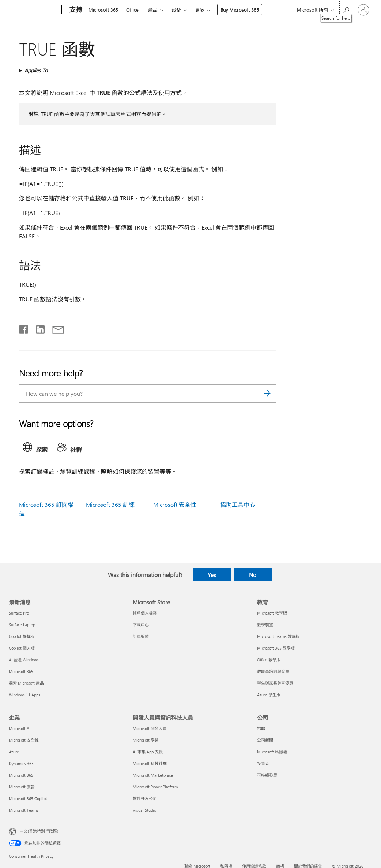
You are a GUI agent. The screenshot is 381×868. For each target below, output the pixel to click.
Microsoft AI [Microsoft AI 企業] (20, 728)
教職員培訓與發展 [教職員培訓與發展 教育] (273, 671)
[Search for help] (346, 9)
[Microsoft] (34, 10)
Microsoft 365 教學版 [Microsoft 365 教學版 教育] (276, 648)
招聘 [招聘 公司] (261, 728)
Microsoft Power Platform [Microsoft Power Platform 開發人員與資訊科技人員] (155, 787)
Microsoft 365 (103, 10)
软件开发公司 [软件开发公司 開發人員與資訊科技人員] (145, 798)
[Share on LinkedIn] (37, 328)
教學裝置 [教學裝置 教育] (265, 625)
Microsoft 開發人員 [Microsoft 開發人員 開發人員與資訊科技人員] (150, 728)
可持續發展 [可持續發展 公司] (267, 775)
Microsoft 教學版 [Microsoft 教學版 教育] (272, 613)
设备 (176, 10)
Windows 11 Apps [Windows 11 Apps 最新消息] (24, 695)
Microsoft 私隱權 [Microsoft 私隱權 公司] (272, 752)
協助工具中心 (238, 504)
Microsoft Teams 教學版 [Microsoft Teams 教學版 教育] (278, 636)
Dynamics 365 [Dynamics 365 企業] (21, 763)
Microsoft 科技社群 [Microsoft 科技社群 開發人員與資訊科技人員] (150, 763)
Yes (212, 575)
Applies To (36, 70)
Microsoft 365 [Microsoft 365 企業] (21, 775)
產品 (153, 10)
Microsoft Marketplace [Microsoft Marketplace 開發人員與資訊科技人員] (153, 775)
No (253, 575)
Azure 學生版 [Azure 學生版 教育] (269, 695)
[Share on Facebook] (24, 328)
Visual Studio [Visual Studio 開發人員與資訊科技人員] (144, 810)
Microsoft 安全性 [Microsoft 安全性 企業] (24, 740)
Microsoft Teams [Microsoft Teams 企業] (24, 810)
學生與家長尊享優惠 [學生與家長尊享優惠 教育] (275, 683)
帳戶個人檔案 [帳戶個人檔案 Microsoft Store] (145, 613)
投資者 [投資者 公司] (263, 763)
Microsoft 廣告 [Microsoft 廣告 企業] (22, 787)
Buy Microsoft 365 (240, 10)
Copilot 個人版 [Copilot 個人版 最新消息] (22, 648)
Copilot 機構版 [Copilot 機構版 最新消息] (22, 636)
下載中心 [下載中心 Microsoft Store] (141, 625)
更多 (200, 10)
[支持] (75, 10)
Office (132, 10)
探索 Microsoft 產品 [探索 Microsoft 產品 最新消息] (26, 683)
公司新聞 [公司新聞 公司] (265, 740)
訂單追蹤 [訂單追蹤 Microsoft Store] (141, 636)
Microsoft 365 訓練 (110, 504)
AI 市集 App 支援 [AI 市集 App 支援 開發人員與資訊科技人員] (148, 752)
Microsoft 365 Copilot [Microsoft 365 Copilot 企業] (28, 798)
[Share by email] (55, 328)
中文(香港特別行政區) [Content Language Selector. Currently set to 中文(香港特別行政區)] (39, 831)
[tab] (37, 449)
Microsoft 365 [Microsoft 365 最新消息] (21, 671)
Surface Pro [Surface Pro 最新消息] (19, 613)
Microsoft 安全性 (175, 504)
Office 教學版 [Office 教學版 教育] (269, 660)
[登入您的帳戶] (363, 10)
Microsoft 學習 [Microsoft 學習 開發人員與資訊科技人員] (146, 740)
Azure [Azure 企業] (14, 752)
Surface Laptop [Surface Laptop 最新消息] (22, 625)
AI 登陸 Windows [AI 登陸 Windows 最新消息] (24, 660)
